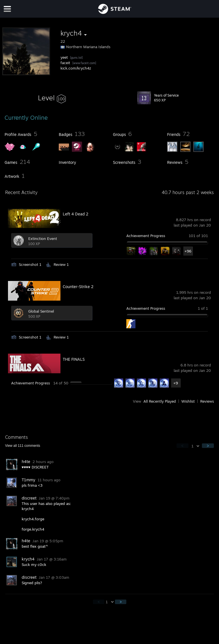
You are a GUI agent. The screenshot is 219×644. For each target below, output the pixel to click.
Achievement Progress (146, 236)
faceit (65, 63)
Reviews (207, 401)
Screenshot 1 (30, 264)
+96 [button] (188, 251)
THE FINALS (74, 359)
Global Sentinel (41, 311)
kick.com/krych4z (76, 68)
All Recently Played (160, 401)
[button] (52, 98)
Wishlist (188, 401)
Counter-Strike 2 (78, 287)
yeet (64, 57)
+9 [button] (176, 383)
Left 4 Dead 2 (76, 214)
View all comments (23, 446)
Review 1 (61, 264)
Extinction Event (43, 239)
